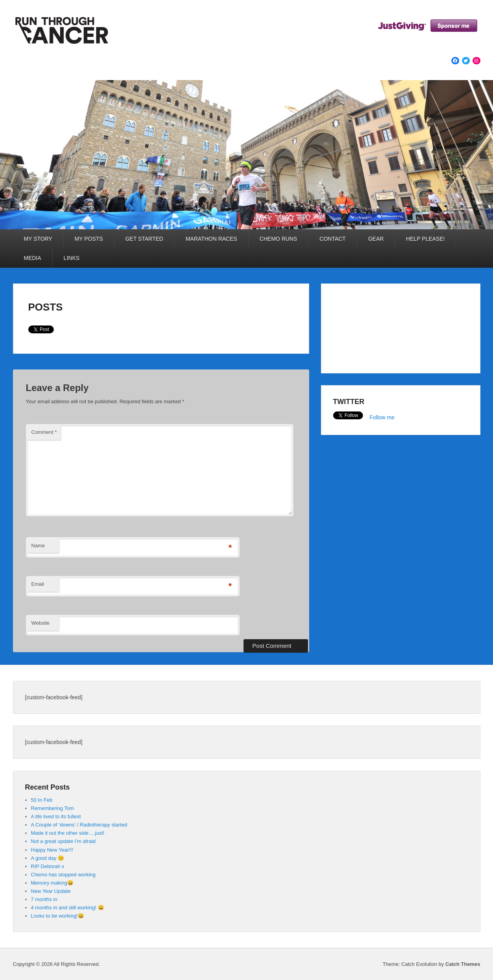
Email (38, 584)
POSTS (46, 307)
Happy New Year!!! (52, 850)
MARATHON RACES (211, 239)
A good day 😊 (48, 858)
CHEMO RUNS (279, 239)
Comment (44, 432)
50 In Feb (42, 800)
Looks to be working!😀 (58, 916)
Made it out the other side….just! (68, 833)
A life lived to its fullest (56, 816)
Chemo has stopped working (63, 875)
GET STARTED (144, 239)
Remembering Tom (53, 808)
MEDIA (33, 258)
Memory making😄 (52, 883)
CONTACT (333, 239)
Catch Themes (463, 964)
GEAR (376, 239)
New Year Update (51, 891)
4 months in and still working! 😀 (68, 908)
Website (41, 623)
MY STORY (38, 239)
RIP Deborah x (48, 866)
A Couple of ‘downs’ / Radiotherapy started (79, 825)
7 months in (44, 899)
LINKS (71, 258)
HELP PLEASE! (426, 239)
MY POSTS (89, 239)
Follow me (382, 417)
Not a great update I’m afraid (63, 841)
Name (38, 546)
